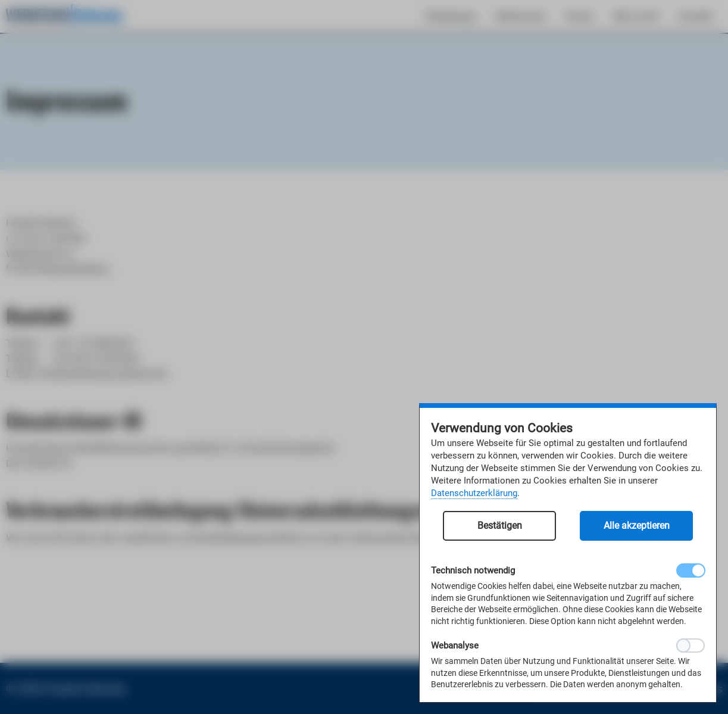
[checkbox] (690, 570)
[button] (499, 531)
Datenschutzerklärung (474, 493)
